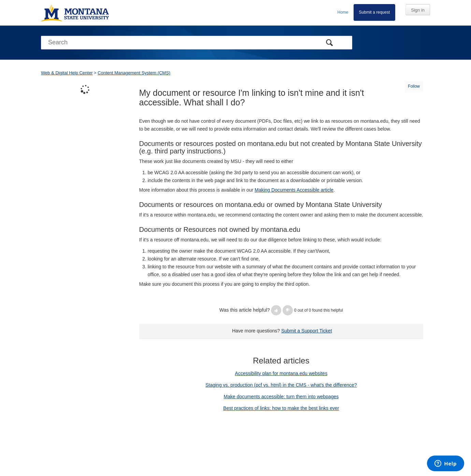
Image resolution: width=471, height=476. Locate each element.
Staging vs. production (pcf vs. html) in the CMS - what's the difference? (281, 385)
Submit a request (375, 12)
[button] (276, 310)
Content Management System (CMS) (134, 73)
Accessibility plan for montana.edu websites (281, 373)
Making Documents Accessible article (294, 190)
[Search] (197, 43)
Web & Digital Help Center (67, 73)
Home (343, 12)
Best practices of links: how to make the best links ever (281, 408)
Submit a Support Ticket (307, 331)
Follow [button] (414, 86)
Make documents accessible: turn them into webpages (281, 397)
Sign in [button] (418, 10)
